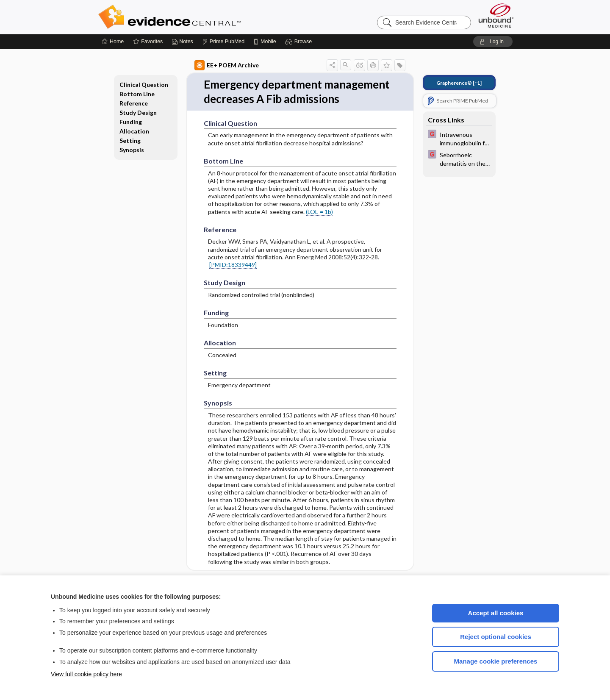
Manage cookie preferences (496, 661)
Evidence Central (203, 17)
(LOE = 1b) (319, 212)
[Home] (113, 42)
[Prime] (223, 42)
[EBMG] (459, 138)
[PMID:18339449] (233, 265)
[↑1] (459, 83)
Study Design (138, 112)
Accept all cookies (496, 613)
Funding (131, 122)
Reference (134, 103)
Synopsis (132, 150)
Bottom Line (137, 94)
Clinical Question (144, 85)
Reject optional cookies (496, 637)
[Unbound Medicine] (496, 15)
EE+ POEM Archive (227, 65)
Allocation (134, 131)
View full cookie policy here (86, 674)
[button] (300, 42)
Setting (130, 140)
